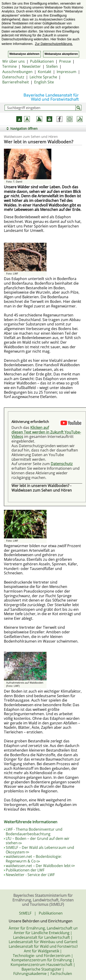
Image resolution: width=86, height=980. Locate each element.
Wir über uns (14, 61)
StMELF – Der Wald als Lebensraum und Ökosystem (40, 850)
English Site (44, 82)
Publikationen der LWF (25, 870)
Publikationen (42, 61)
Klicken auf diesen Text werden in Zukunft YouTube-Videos (46, 432)
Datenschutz (13, 77)
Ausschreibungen (17, 72)
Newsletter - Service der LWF (30, 875)
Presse (65, 61)
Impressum (67, 72)
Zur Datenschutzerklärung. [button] (54, 44)
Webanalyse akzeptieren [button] (61, 54)
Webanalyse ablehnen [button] (24, 54)
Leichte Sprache (43, 77)
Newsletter (31, 66)
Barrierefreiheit (16, 82)
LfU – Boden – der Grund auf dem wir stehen (38, 841)
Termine (10, 66)
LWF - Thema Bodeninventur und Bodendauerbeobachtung (34, 832)
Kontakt (45, 72)
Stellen (52, 66)
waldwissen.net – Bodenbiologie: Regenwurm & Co (34, 859)
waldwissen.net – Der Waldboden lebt (40, 866)
